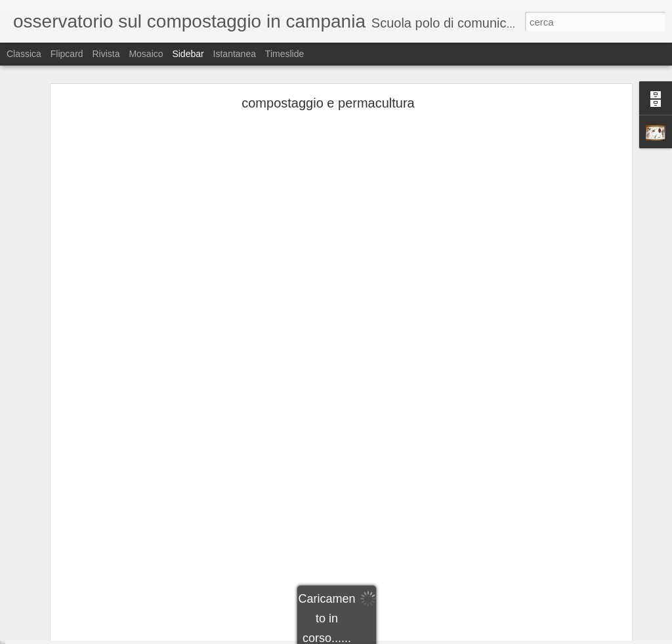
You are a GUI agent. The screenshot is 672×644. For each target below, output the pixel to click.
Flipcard (67, 54)
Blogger (377, 637)
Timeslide (284, 54)
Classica (24, 54)
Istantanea (235, 54)
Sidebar (188, 54)
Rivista (106, 54)
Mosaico (146, 54)
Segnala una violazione (430, 637)
